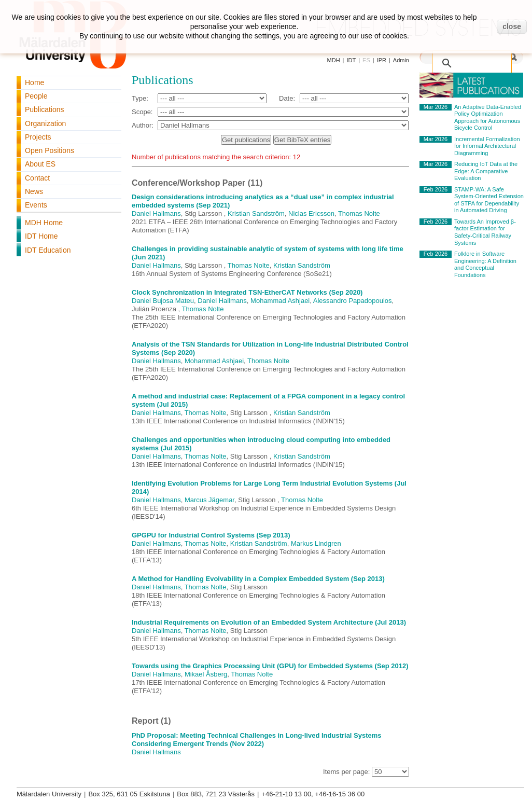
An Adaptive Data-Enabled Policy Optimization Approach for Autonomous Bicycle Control (488, 118)
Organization (45, 123)
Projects (38, 137)
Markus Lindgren (316, 543)
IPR (382, 60)
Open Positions (50, 150)
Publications (45, 109)
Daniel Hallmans (156, 213)
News (34, 191)
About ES (40, 164)
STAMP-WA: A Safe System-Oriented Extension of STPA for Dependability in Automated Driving (489, 200)
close (512, 26)
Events (36, 205)
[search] (474, 58)
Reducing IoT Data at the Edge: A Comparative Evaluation (486, 171)
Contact (37, 178)
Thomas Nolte (359, 213)
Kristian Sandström (256, 213)
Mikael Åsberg (206, 674)
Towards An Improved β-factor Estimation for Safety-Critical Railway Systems (485, 232)
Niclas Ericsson (311, 213)
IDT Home (41, 236)
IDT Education (48, 250)
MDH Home (44, 223)
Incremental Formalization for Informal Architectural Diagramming (487, 146)
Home (34, 82)
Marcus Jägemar (209, 500)
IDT (351, 60)
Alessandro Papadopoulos (353, 301)
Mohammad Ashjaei (280, 301)
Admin (401, 60)
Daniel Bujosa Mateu (163, 301)
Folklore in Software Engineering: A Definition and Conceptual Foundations (485, 264)
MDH (334, 60)
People (36, 96)
